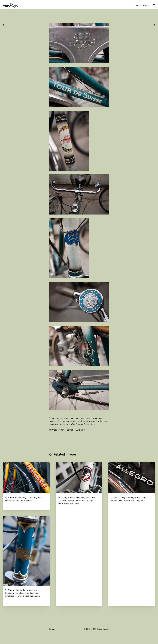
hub (88, 421)
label (93, 421)
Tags (137, 5)
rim (60, 424)
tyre (93, 424)
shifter (8, 500)
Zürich (11, 498)
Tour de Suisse (83, 424)
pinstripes (53, 424)
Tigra (60, 503)
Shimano (16, 500)
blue (71, 418)
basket (60, 418)
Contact (53, 629)
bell (66, 418)
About (146, 5)
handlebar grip (22, 593)
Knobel (30, 498)
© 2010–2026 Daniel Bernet (96, 629)
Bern (54, 418)
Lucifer (100, 421)
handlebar (71, 421)
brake (70, 498)
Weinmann (69, 503)
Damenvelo (97, 418)
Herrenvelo (20, 498)
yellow (29, 500)
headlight (81, 421)
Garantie (61, 421)
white (77, 503)
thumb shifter (69, 424)
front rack (90, 498)
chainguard (85, 418)
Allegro (124, 498)
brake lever (140, 498)
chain (76, 418)
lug (105, 421)
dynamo (53, 421)
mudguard (139, 500)
